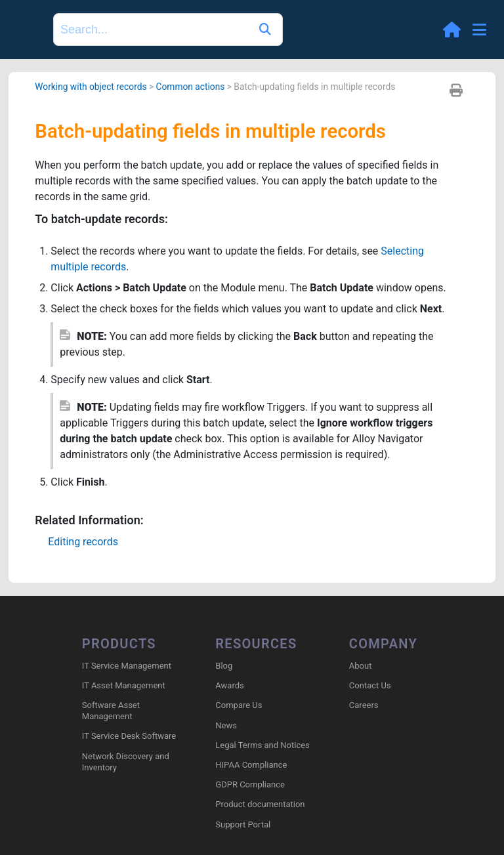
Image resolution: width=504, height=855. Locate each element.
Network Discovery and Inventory (126, 762)
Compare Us (239, 705)
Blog (224, 666)
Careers (364, 705)
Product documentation (260, 804)
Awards (229, 685)
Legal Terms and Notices (262, 745)
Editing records (83, 542)
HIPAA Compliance (251, 765)
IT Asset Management (124, 685)
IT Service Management (127, 666)
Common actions (191, 87)
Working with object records (91, 87)
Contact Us (370, 685)
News (226, 725)
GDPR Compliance (250, 784)
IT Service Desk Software (129, 736)
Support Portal (243, 824)
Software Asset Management (111, 711)
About (361, 666)
